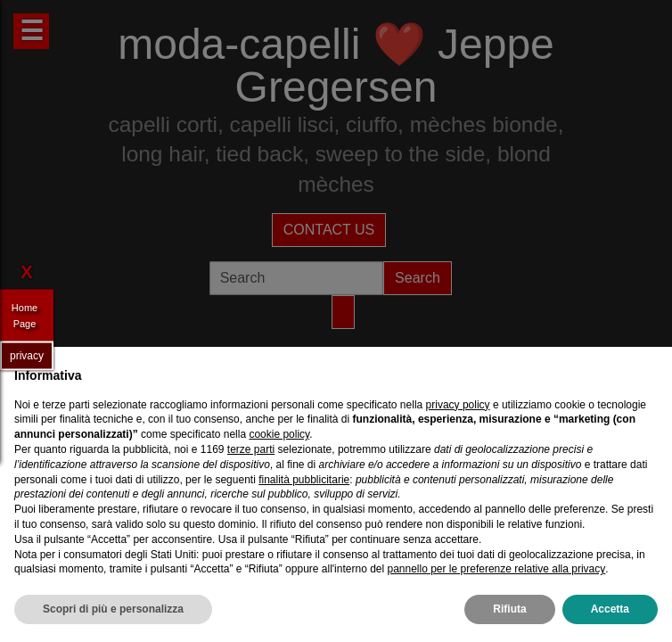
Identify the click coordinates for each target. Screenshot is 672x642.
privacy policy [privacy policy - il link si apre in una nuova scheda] (458, 405)
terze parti (251, 449)
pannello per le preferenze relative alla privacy (496, 569)
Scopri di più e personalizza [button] (113, 609)
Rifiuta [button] (509, 609)
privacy (27, 355)
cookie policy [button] (279, 434)
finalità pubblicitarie (304, 480)
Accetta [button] (610, 609)
